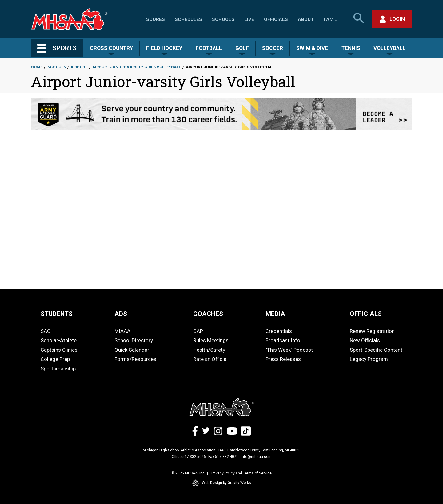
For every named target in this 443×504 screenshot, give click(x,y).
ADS (121, 314)
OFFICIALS (366, 314)
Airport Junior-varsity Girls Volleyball (137, 67)
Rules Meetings (211, 340)
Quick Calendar (132, 350)
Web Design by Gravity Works (221, 483)
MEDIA (275, 314)
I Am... (330, 19)
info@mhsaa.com (256, 457)
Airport (79, 67)
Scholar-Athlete (59, 340)
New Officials (365, 340)
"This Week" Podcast (289, 350)
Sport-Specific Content (376, 350)
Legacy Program (369, 359)
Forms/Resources (135, 359)
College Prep (55, 359)
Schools (223, 19)
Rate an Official (210, 359)
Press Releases (283, 359)
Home (37, 67)
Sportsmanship (58, 369)
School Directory (134, 340)
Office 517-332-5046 (189, 457)
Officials (276, 19)
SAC (46, 331)
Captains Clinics (59, 350)
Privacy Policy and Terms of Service (241, 473)
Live (249, 19)
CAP (198, 331)
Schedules (188, 19)
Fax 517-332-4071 (223, 457)
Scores (156, 19)
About (306, 19)
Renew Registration (372, 331)
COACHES (208, 314)
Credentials (279, 331)
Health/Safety (209, 350)
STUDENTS (57, 314)
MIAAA (122, 331)
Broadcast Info (283, 340)
